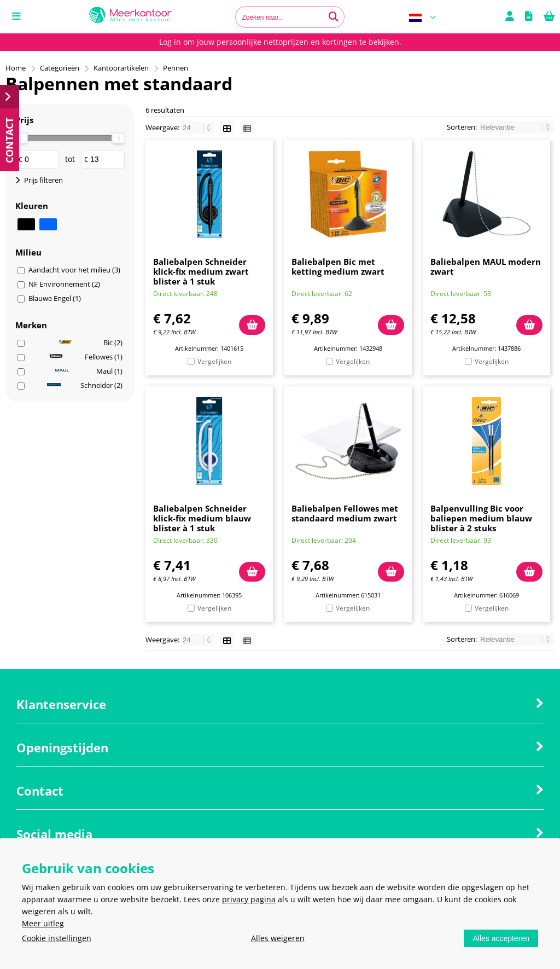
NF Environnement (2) (64, 284)
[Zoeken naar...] (334, 17)
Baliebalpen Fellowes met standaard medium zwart (345, 513)
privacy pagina (249, 899)
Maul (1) (89, 371)
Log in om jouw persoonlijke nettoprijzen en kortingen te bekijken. (280, 42)
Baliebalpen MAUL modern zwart (486, 266)
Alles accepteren (501, 938)
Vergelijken (214, 361)
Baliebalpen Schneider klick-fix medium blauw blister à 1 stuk (202, 518)
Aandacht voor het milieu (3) (74, 270)
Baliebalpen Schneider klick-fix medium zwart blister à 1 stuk (201, 271)
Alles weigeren (278, 938)
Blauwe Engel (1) (55, 298)
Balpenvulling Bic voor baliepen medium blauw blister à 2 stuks (481, 518)
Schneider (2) (85, 385)
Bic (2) (91, 343)
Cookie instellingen (57, 938)
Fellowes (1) (86, 357)
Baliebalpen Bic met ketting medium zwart (338, 266)
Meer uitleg (43, 923)
